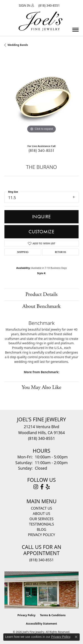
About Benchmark (41, 306)
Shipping (23, 252)
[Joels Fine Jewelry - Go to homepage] (41, 16)
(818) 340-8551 (42, 151)
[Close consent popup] (76, 637)
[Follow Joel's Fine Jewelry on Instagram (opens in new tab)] (36, 487)
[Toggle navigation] (75, 30)
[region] (41, 97)
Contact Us (42, 508)
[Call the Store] (41, 438)
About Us (41, 514)
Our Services (41, 519)
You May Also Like (41, 387)
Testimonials (41, 524)
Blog (41, 529)
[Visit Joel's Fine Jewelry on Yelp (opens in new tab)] (48, 487)
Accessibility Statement (41, 624)
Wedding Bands (18, 45)
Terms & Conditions (53, 615)
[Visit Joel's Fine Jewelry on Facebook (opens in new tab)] (42, 487)
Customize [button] (41, 232)
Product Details (41, 294)
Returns (61, 252)
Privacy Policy (41, 535)
